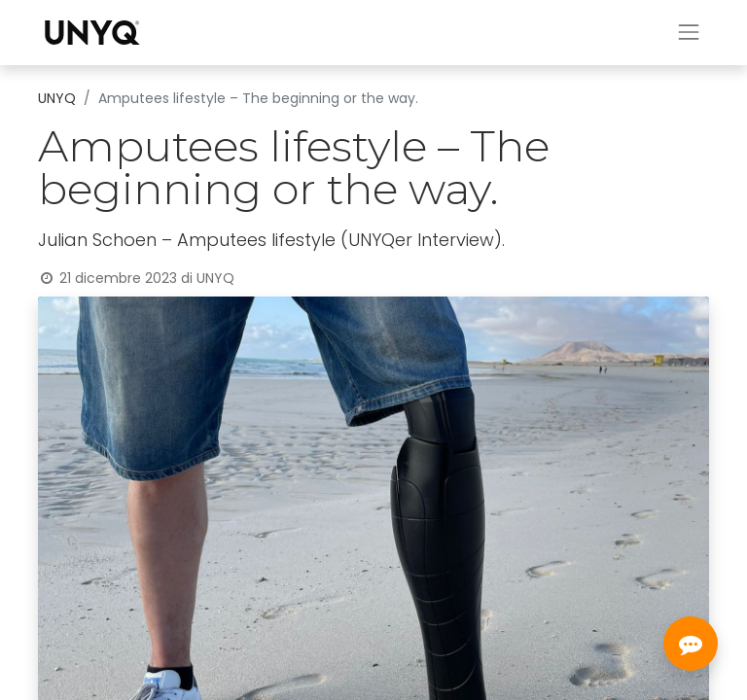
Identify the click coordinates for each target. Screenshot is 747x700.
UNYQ (57, 98)
